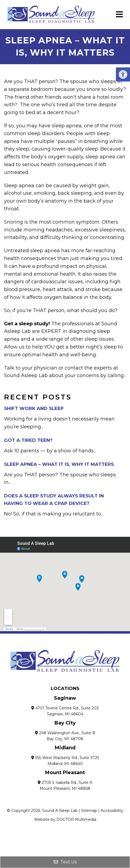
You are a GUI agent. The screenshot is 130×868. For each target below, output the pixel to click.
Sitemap (89, 811)
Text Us (65, 862)
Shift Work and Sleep (34, 408)
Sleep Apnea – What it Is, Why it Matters (59, 464)
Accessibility (112, 811)
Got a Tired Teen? (28, 440)
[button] (123, 74)
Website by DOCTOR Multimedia (65, 819)
